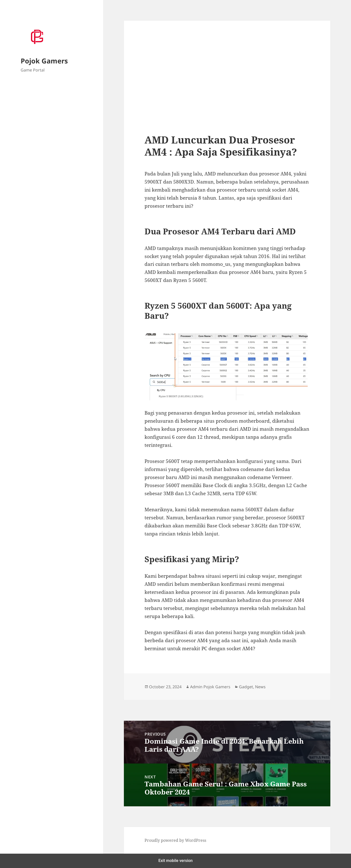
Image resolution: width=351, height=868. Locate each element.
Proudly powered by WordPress (175, 840)
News (260, 687)
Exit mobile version (175, 861)
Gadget (246, 687)
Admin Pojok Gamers (210, 687)
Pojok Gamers (44, 61)
